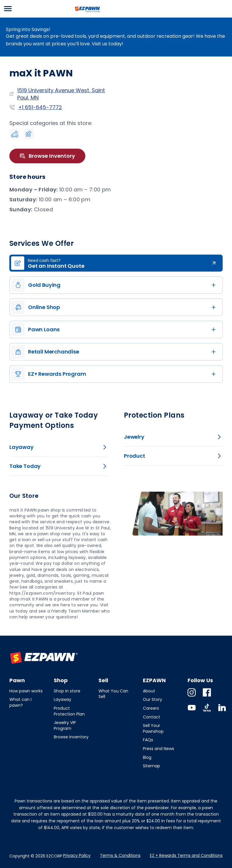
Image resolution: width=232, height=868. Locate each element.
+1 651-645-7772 (40, 107)
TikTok (207, 712)
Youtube (192, 712)
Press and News (159, 749)
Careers (151, 708)
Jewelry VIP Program (65, 725)
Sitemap (152, 766)
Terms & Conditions (120, 855)
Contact (152, 717)
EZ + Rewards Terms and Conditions (186, 855)
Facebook (207, 696)
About (149, 691)
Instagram (192, 696)
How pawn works (26, 691)
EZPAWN (85, 13)
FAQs (148, 740)
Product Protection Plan (69, 711)
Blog (147, 757)
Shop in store (67, 691)
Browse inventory (71, 737)
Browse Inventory (47, 156)
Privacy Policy (77, 855)
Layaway (63, 699)
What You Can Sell (113, 694)
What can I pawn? (20, 702)
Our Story (153, 699)
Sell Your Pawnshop (153, 728)
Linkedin (222, 712)
